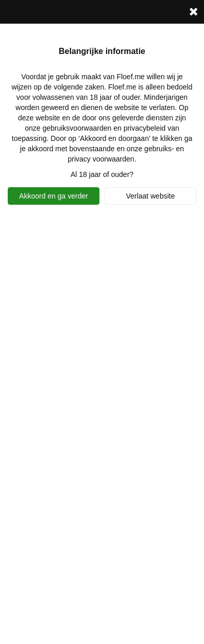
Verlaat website (151, 196)
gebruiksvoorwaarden (77, 128)
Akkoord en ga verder (54, 196)
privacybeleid (145, 128)
